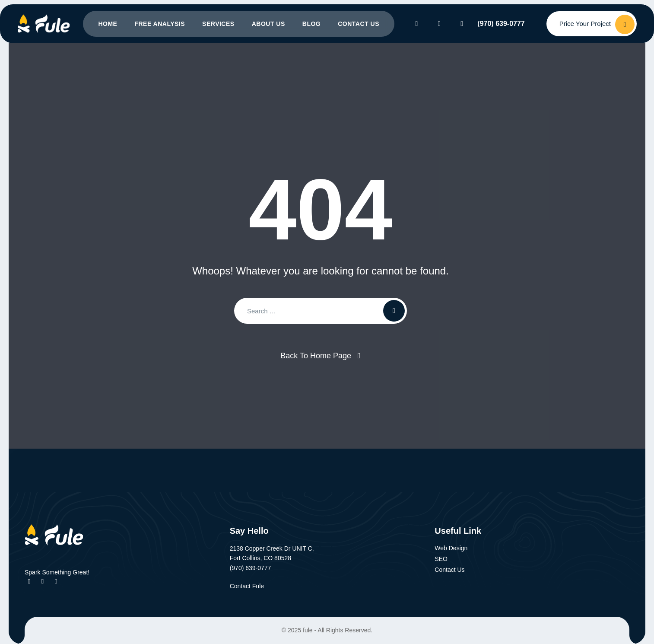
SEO (441, 559)
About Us (268, 24)
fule (308, 630)
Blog (311, 24)
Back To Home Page (316, 356)
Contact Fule (252, 586)
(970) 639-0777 (501, 24)
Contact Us (359, 24)
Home (108, 24)
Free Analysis (160, 24)
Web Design (451, 548)
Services (218, 24)
